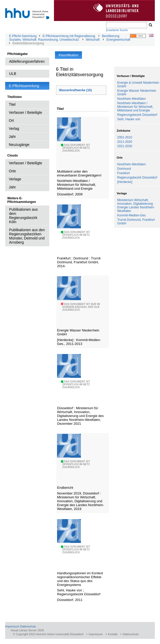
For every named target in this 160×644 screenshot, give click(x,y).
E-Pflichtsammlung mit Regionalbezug (69, 36)
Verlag (14, 129)
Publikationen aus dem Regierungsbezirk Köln (23, 216)
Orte (12, 171)
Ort (11, 121)
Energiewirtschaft (118, 40)
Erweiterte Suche (117, 30)
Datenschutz (28, 626)
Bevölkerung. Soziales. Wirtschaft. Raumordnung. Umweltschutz (65, 38)
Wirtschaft (93, 40)
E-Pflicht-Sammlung (23, 36)
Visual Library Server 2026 (27, 630)
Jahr (12, 137)
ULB (13, 74)
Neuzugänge (19, 145)
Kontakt (113, 634)
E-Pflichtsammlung (24, 86)
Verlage (15, 179)
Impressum (12, 626)
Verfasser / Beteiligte (25, 112)
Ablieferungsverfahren (27, 61)
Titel (12, 104)
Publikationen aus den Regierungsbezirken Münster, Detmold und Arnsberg (27, 236)
